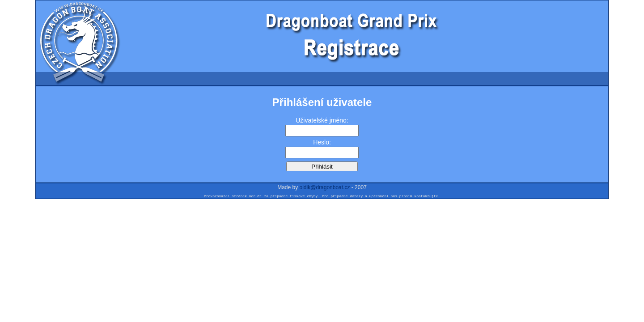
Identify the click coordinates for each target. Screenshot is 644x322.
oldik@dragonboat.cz (325, 187)
